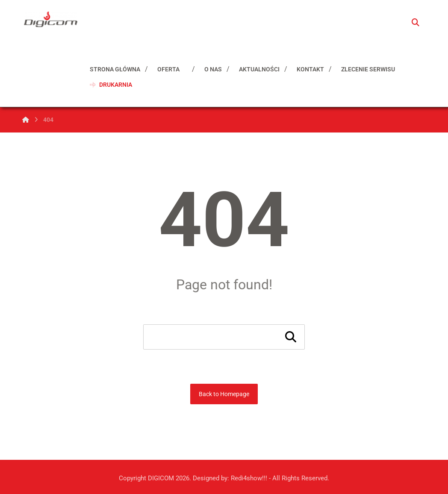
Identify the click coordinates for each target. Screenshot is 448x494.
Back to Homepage (224, 394)
